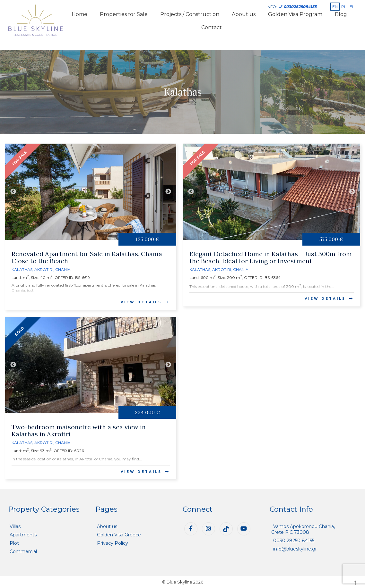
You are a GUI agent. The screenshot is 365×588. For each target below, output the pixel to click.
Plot (14, 543)
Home (79, 14)
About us (244, 14)
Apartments (23, 535)
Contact (212, 27)
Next (168, 192)
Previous (13, 192)
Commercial (23, 551)
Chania (63, 269)
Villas (15, 526)
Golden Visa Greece (119, 535)
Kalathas (22, 269)
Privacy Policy (113, 543)
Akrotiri (44, 269)
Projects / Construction (190, 14)
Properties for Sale (124, 14)
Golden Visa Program (295, 14)
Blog (341, 14)
